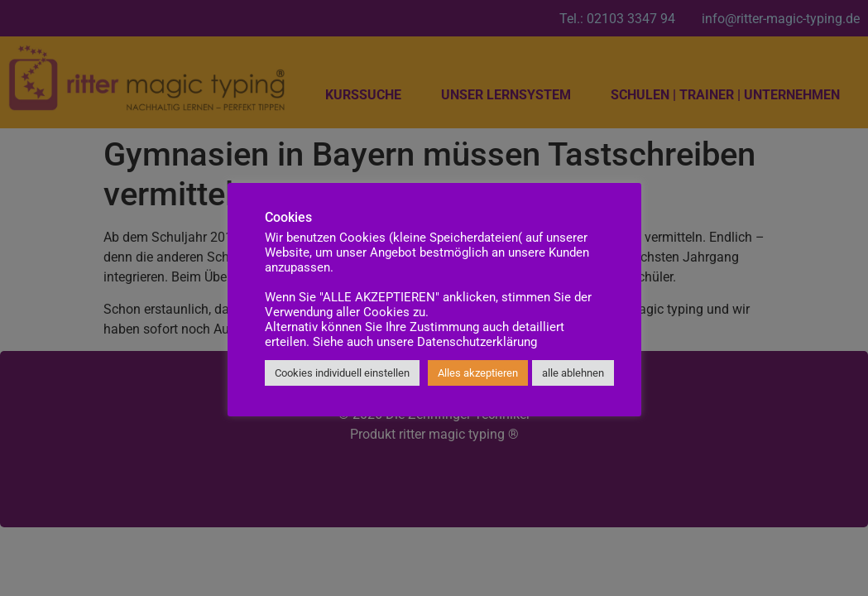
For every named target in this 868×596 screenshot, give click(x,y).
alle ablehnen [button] (573, 373)
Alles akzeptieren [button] (478, 373)
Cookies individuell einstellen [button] (342, 373)
